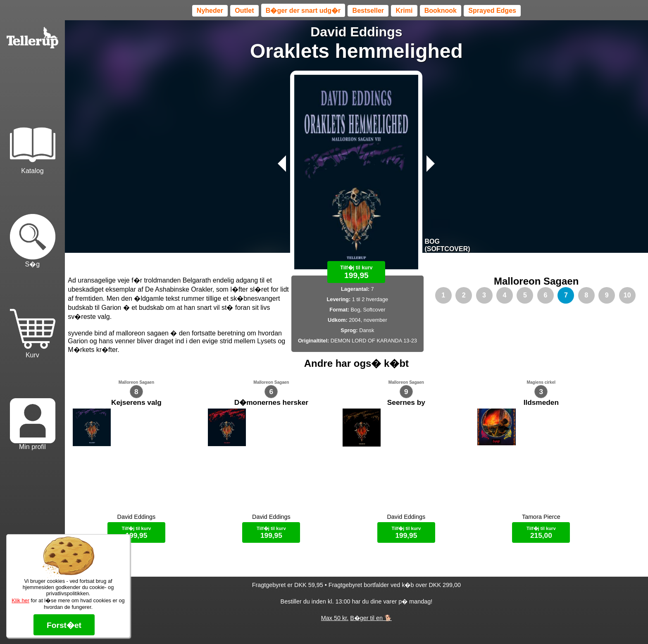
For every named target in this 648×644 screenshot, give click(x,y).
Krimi (404, 11)
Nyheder (210, 11)
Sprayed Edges (492, 11)
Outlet (244, 11)
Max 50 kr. (335, 623)
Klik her (20, 600)
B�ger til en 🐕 (371, 623)
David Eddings (356, 32)
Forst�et (64, 625)
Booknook (441, 11)
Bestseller (368, 11)
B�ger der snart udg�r (303, 11)
